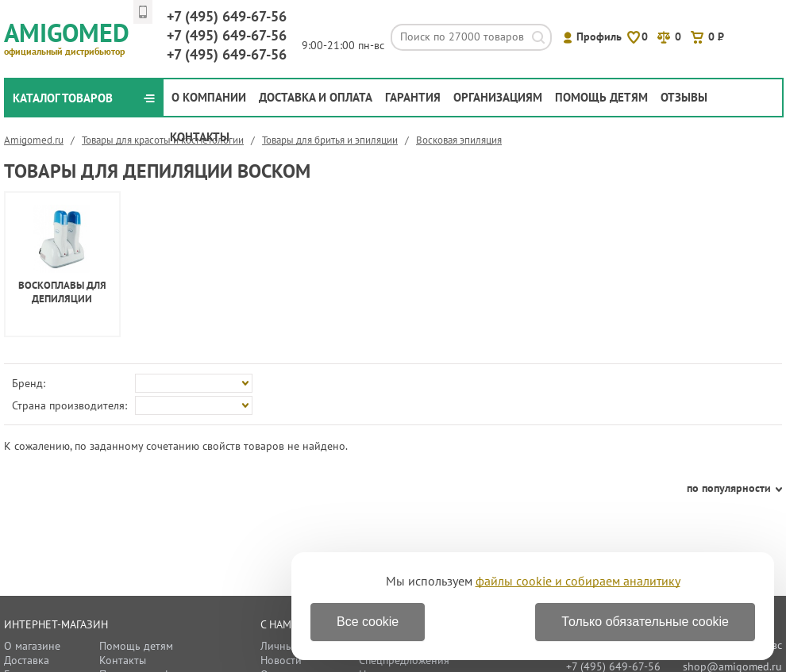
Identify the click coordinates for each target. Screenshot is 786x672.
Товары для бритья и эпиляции (330, 140)
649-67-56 (227, 16)
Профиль (599, 36)
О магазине (32, 646)
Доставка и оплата (316, 97)
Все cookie (368, 622)
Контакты (200, 137)
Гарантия (413, 97)
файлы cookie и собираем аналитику (578, 581)
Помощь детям (601, 97)
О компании (209, 97)
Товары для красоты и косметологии (163, 140)
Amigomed (73, 36)
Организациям (498, 97)
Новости (281, 660)
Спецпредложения (404, 660)
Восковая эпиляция (459, 140)
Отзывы (684, 97)
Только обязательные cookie (645, 622)
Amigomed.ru (34, 140)
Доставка (27, 660)
